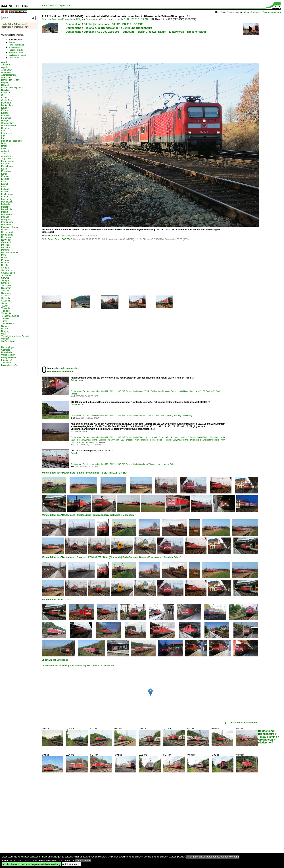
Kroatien (5, 179)
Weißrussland (8, 341)
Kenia (4, 169)
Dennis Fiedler (78, 405)
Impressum (64, 6)
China (4, 98)
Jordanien (6, 156)
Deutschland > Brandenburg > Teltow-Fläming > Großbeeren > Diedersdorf (78, 666)
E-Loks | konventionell (111, 19)
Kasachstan (7, 166)
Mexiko (5, 212)
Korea (4, 174)
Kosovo (5, 176)
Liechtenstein (8, 194)
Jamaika (5, 151)
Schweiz (5, 278)
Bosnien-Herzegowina (12, 88)
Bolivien (5, 85)
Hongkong (6, 128)
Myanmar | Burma (10, 227)
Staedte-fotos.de (16, 52)
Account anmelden (272, 12)
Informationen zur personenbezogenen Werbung (213, 857)
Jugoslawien (7, 159)
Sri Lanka (6, 298)
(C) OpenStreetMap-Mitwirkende (242, 723)
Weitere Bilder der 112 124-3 (56, 600)
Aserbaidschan (8, 75)
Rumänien (6, 263)
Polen (4, 258)
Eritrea (4, 110)
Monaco (5, 217)
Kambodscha (8, 161)
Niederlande (7, 235)
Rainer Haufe (77, 380)
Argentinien (7, 70)
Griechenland (8, 123)
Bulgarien (6, 93)
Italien (4, 148)
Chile (4, 95)
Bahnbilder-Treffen (10, 80)
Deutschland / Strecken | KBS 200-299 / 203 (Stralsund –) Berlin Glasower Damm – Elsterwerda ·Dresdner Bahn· (136, 32)
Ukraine (5, 326)
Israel (4, 146)
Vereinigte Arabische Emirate (15, 336)
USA (4, 334)
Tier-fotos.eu (14, 57)
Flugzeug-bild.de (16, 50)
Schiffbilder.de (15, 47)
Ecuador (5, 108)
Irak (3, 136)
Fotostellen (7, 360)
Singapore (6, 288)
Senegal (5, 280)
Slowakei (6, 291)
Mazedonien (7, 209)
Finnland (5, 115)
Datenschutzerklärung (11, 365)
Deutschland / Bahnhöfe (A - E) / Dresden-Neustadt (148, 391)
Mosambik (6, 225)
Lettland (5, 189)
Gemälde (6, 350)
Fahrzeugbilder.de (16, 45)
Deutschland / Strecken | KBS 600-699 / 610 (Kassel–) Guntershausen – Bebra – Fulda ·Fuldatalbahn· (131, 440)
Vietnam (5, 339)
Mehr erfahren (83, 860)
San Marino (7, 270)
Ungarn (5, 329)
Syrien (4, 303)
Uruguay (5, 331)
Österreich (6, 242)
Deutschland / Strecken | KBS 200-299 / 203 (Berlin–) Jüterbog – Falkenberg (159, 416)
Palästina (6, 247)
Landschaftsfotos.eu (17, 55)
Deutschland (92, 19)
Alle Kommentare (70, 368)
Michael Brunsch (79, 431)
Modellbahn (7, 352)
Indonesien (7, 133)
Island (4, 143)
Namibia (5, 230)
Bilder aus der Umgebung (55, 660)
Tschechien (7, 313)
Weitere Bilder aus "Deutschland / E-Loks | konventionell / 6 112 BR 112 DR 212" (84, 473)
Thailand (5, 311)
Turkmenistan (8, 324)
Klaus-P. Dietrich (50, 236)
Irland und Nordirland (11, 141)
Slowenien (6, 293)
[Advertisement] (134, 48)
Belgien (5, 82)
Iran (3, 138)
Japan (4, 154)
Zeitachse (6, 363)
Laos (4, 187)
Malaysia (6, 204)
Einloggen (256, 12)
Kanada (5, 164)
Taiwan (5, 306)
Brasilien (5, 90)
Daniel (74, 453)
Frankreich (6, 118)
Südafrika (6, 301)
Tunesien (6, 319)
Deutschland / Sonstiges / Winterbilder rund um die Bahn (150, 464)
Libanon (5, 192)
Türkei (4, 321)
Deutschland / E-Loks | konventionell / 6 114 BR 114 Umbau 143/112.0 (158, 437)
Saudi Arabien (8, 273)
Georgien (6, 121)
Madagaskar (7, 202)
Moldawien (6, 214)
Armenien (6, 72)
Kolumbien (6, 171)
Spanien (5, 296)
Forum (45, 6)
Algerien (5, 67)
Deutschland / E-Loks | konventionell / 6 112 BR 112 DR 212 (104, 24)
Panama (5, 250)
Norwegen (6, 240)
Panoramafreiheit (10, 253)
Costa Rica (7, 100)
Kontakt (54, 6)
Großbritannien (9, 126)
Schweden (6, 275)
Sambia (5, 268)
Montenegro (7, 222)
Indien (4, 131)
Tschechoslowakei (10, 316)
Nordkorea (6, 237)
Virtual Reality (8, 355)
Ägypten (5, 62)
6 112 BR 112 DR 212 (136, 19)
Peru (4, 255)
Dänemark (6, 103)
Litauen (5, 197)
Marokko (5, 207)
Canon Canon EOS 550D (60, 239)
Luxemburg (7, 199)
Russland (6, 265)
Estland (5, 113)
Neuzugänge (7, 347)
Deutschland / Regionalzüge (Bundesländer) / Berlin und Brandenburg (109, 28)
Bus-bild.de (13, 42)
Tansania (6, 308)
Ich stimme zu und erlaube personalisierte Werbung (31, 864)
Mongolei (6, 220)
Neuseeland (7, 232)
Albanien (6, 65)
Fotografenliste (8, 357)
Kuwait (5, 184)
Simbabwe (6, 286)
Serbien (5, 283)
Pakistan (5, 245)
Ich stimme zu (71, 864)
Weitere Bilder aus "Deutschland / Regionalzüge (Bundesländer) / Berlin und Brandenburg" (89, 515)
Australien (6, 77)
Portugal (5, 260)
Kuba (4, 181)
